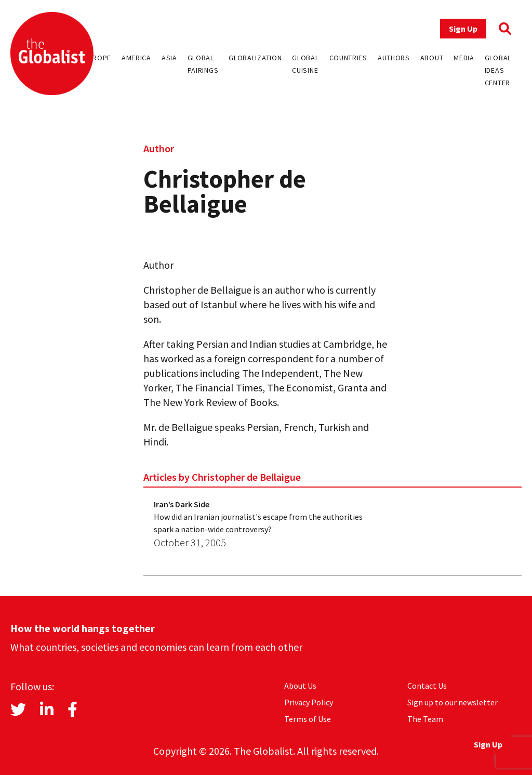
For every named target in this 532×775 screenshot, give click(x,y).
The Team (425, 719)
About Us (300, 686)
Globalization (255, 58)
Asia (169, 58)
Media (464, 58)
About (432, 58)
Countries (348, 58)
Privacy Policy (309, 702)
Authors (394, 58)
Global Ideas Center (498, 70)
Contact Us (427, 686)
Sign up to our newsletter (453, 702)
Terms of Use (308, 719)
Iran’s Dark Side (182, 504)
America (136, 58)
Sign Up (463, 29)
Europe (98, 58)
